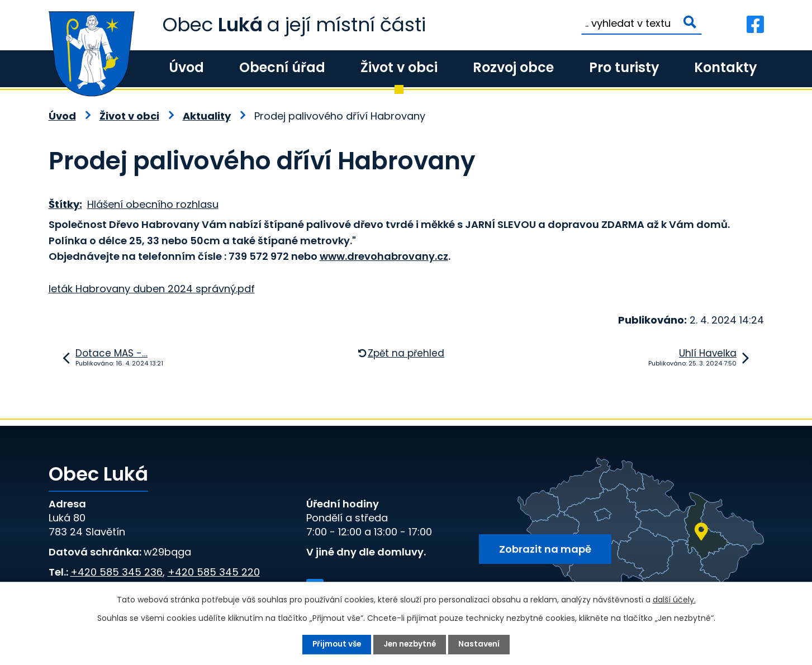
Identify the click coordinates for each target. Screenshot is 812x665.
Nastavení (481, 644)
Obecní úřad (282, 67)
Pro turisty (624, 67)
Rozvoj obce (513, 67)
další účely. (674, 600)
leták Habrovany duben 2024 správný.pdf (152, 289)
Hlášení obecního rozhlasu (153, 204)
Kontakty (725, 67)
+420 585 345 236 (117, 572)
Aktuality (207, 116)
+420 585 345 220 (214, 572)
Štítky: (65, 204)
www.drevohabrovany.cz (384, 256)
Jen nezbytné (411, 644)
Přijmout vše (336, 644)
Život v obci (399, 67)
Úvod (186, 67)
